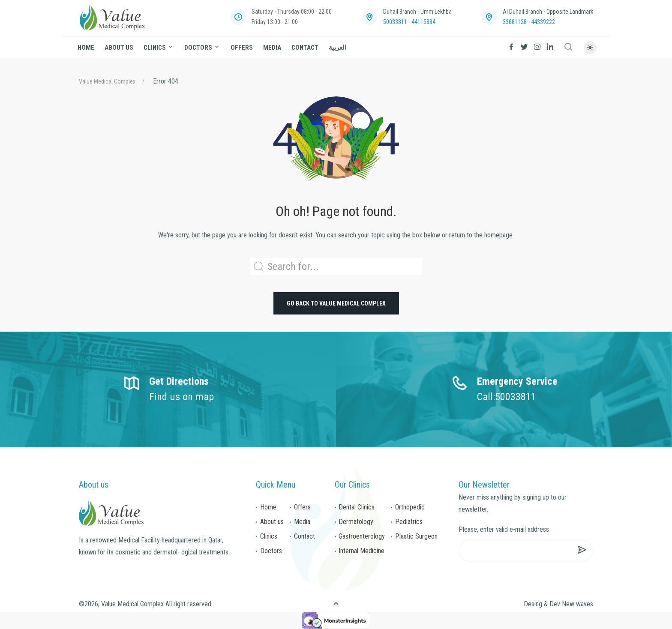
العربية (337, 48)
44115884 (423, 22)
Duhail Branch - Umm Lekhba (417, 12)
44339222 (543, 22)
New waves (577, 604)
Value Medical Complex (107, 81)
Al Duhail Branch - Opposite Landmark (548, 12)
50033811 (395, 22)
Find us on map (181, 397)
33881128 (515, 22)
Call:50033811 (507, 397)
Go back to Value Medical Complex (336, 303)
